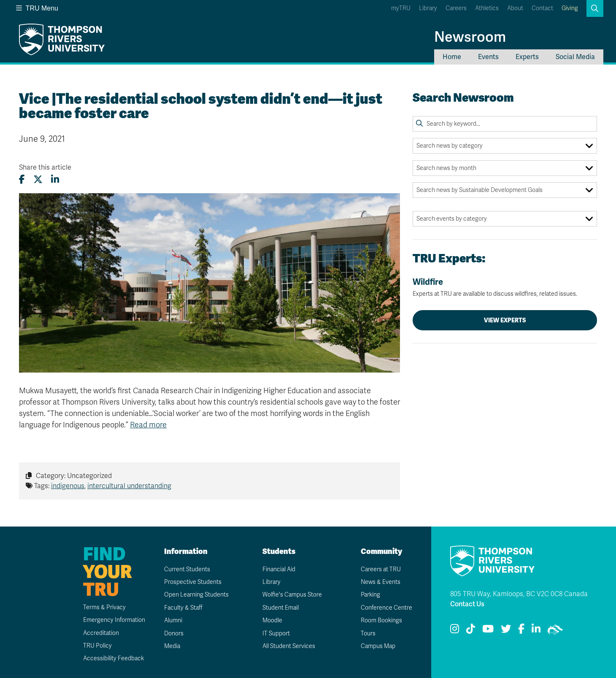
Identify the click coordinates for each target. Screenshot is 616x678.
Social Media (575, 57)
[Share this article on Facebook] (22, 180)
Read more (148, 425)
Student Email (281, 608)
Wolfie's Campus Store (292, 595)
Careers (456, 8)
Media (172, 646)
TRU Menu (37, 8)
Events (488, 57)
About (515, 8)
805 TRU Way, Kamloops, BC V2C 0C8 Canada (519, 594)
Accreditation (101, 633)
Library (428, 8)
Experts (527, 57)
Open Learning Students (196, 595)
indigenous (68, 486)
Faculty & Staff (183, 608)
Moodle (272, 620)
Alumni (173, 620)
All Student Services (289, 646)
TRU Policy (97, 646)
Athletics (487, 8)
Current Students (187, 569)
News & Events (381, 582)
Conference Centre (386, 608)
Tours (368, 633)
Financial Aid (279, 569)
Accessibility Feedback (113, 658)
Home (452, 57)
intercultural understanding (129, 486)
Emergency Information (114, 620)
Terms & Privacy (104, 607)
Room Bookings (381, 620)
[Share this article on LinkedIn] (55, 180)
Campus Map (378, 646)
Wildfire (505, 287)
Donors (174, 633)
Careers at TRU (381, 569)
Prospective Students (193, 582)
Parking (370, 595)
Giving (570, 8)
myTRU (401, 8)
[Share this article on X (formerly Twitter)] (38, 180)
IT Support (276, 633)
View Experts (505, 320)
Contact (542, 8)
